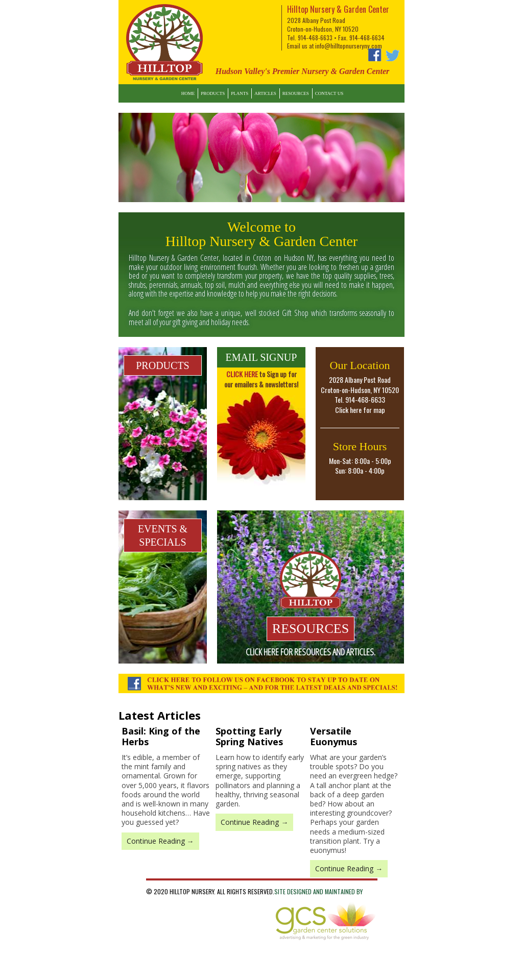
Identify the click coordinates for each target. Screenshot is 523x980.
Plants (240, 93)
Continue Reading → (160, 841)
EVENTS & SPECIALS (163, 535)
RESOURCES (311, 629)
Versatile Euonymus (334, 737)
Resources (296, 93)
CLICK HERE (242, 374)
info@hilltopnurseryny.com (349, 46)
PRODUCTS (162, 365)
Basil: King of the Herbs (161, 737)
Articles (265, 93)
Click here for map (360, 410)
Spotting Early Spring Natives (249, 737)
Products (213, 93)
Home (188, 93)
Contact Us (329, 93)
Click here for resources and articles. (311, 652)
